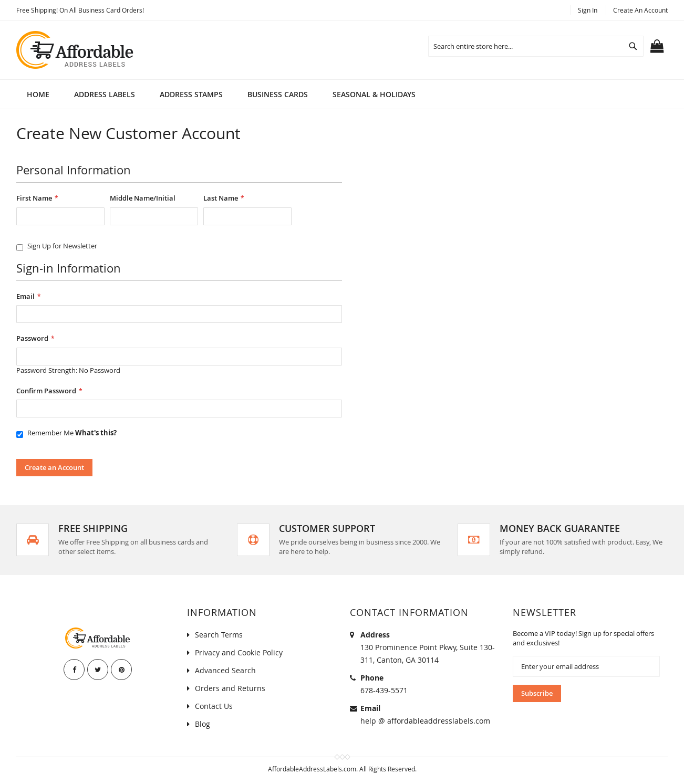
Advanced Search (225, 670)
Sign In (588, 10)
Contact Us (214, 706)
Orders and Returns (230, 688)
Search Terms (219, 635)
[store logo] (76, 50)
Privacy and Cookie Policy (239, 652)
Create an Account (640, 10)
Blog (203, 724)
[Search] (633, 46)
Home (38, 94)
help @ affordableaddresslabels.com (425, 721)
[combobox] (536, 46)
